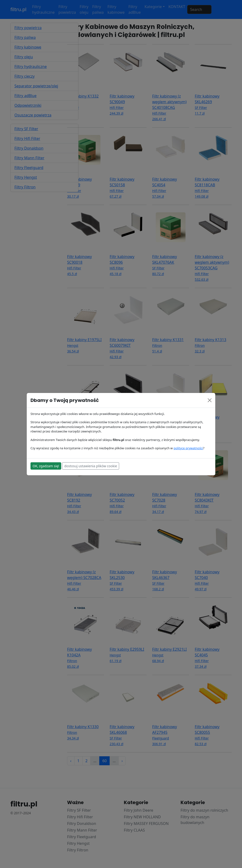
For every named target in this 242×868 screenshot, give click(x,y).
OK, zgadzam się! (46, 466)
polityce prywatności (188, 448)
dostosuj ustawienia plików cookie (91, 466)
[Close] (210, 400)
